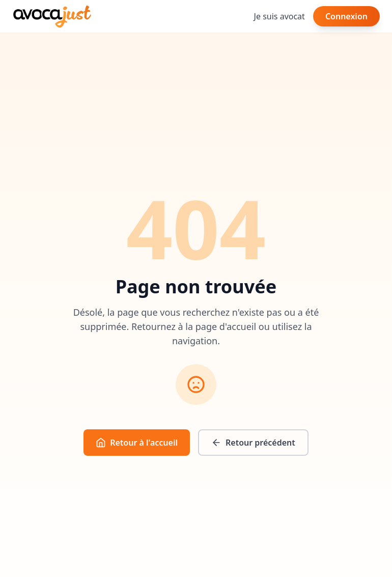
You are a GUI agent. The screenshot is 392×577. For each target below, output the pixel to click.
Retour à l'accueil (137, 443)
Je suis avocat (279, 16)
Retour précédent (253, 443)
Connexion (346, 16)
